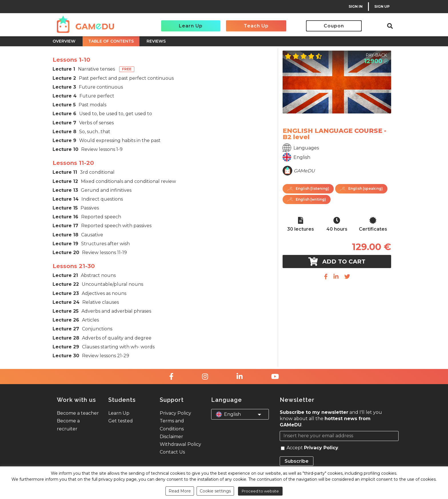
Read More (180, 491)
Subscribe (297, 461)
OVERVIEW (64, 41)
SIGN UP (382, 6)
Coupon (334, 26)
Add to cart (337, 262)
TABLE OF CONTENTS (111, 41)
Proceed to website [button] (260, 491)
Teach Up (256, 26)
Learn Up (191, 26)
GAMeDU (304, 171)
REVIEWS (156, 41)
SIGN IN (356, 6)
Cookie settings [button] (215, 491)
